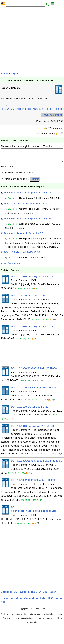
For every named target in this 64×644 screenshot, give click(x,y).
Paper (15, 74)
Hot (12, 601)
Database (7, 595)
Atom (59, 601)
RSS (51, 601)
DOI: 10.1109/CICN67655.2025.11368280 (29, 206)
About (19, 601)
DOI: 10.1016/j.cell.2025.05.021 (23, 255)
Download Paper (52, 115)
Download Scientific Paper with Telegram (28, 196)
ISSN (34, 595)
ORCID (43, 595)
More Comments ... (12, 266)
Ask (3, 605)
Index (43, 601)
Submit (35, 182)
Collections (31, 601)
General (25, 595)
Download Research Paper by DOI (24, 236)
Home (4, 74)
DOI (16, 595)
